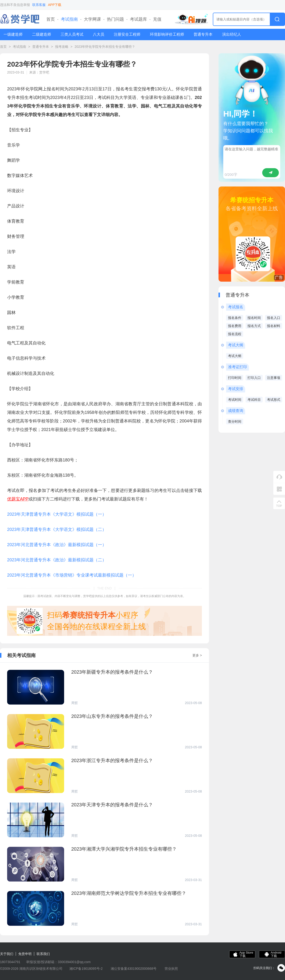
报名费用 (235, 326)
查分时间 (235, 421)
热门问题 (115, 19)
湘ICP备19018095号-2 (86, 969)
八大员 (99, 34)
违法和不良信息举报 (15, 5)
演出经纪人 (232, 34)
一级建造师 (13, 34)
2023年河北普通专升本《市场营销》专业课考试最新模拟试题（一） (72, 575)
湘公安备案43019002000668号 (134, 969)
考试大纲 (235, 356)
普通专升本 (203, 34)
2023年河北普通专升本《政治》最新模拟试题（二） (57, 560)
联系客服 (39, 5)
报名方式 (254, 326)
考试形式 (274, 400)
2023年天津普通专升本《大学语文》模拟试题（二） (57, 529)
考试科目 (254, 400)
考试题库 (138, 19)
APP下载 (55, 5)
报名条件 (235, 318)
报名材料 (274, 326)
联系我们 (43, 954)
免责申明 (25, 954)
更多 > (197, 655)
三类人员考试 (72, 34)
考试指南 (69, 19)
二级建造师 (42, 34)
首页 (51, 19)
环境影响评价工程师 (167, 34)
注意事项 (274, 378)
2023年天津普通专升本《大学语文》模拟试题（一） (57, 514)
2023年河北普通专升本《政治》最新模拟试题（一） (57, 545)
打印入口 (254, 378)
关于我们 (7, 954)
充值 (157, 19)
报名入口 (274, 318)
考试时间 (235, 400)
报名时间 (254, 318)
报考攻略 (62, 47)
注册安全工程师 (127, 34)
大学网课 (92, 19)
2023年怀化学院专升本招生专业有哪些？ (105, 47)
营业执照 (171, 969)
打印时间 (235, 378)
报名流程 (235, 334)
